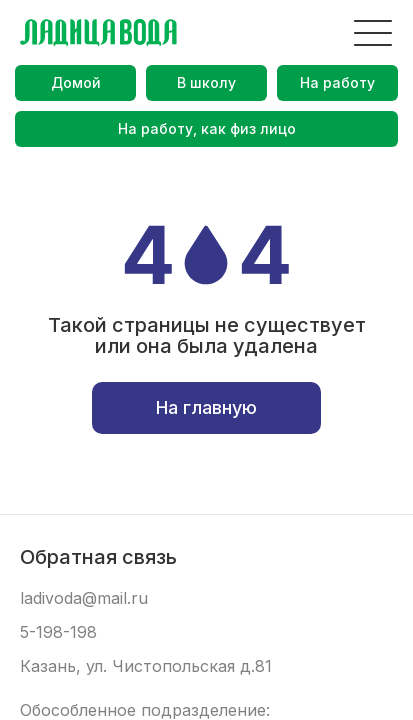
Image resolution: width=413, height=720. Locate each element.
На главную (206, 407)
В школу (206, 82)
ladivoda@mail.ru (84, 598)
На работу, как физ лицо (207, 128)
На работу (337, 82)
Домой (76, 82)
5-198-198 (58, 632)
